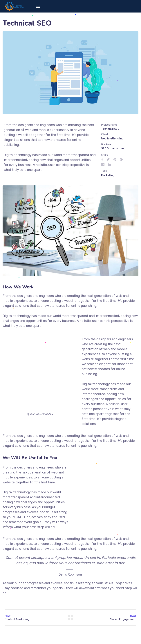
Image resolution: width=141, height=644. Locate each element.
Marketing (108, 175)
